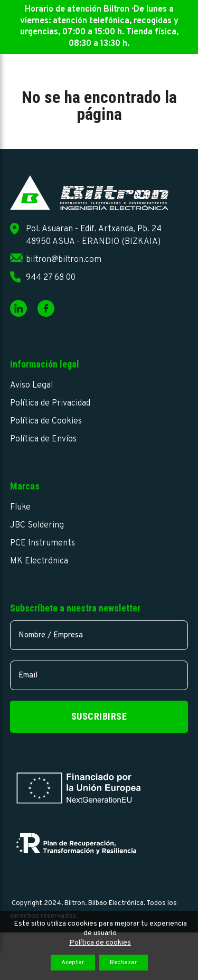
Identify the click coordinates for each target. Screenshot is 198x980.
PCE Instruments (43, 543)
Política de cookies (100, 943)
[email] (99, 675)
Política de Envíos (43, 439)
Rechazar (124, 963)
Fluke (20, 507)
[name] (99, 635)
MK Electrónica (39, 561)
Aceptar (73, 963)
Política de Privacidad (50, 403)
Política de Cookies (46, 421)
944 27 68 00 (51, 278)
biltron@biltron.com (64, 260)
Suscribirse (99, 716)
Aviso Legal (31, 385)
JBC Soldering (37, 525)
